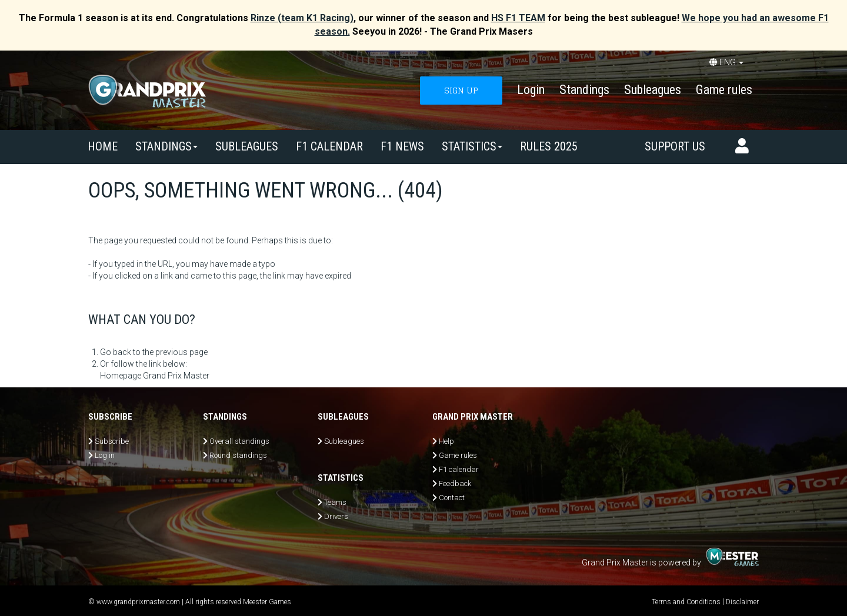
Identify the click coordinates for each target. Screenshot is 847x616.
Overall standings (239, 441)
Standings (584, 90)
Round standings (238, 455)
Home (103, 146)
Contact (452, 498)
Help (446, 441)
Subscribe (112, 441)
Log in (105, 455)
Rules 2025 (549, 146)
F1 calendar (329, 146)
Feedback (455, 483)
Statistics (472, 146)
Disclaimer (742, 602)
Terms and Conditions (686, 602)
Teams (335, 502)
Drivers (336, 516)
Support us (675, 146)
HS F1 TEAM (518, 18)
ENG (726, 62)
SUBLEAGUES (247, 146)
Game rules (724, 90)
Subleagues (653, 90)
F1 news (402, 146)
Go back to (120, 352)
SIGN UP (461, 90)
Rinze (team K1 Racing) (302, 18)
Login (531, 90)
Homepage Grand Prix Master (155, 376)
